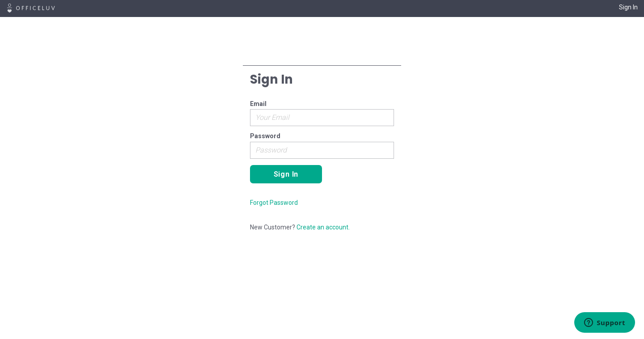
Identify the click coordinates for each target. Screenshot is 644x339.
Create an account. (323, 227)
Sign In (628, 7)
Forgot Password (274, 203)
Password (265, 136)
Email (258, 104)
